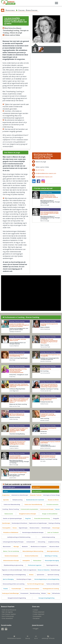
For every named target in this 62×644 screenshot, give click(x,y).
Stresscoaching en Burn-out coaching (14, 584)
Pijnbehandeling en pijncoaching (13, 565)
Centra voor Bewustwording (12, 504)
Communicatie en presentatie (29, 509)
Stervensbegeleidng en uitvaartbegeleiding (47, 579)
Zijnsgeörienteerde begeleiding (17, 598)
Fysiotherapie (6, 523)
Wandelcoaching (35, 593)
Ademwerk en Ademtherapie (20, 495)
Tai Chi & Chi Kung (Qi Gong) (35, 584)
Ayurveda (6, 500)
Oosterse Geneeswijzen (11, 556)
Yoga (49, 593)
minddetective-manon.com (44, 177)
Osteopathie (26, 560)
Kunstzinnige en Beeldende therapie (33, 532)
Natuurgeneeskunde (53, 551)
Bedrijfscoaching (18, 500)
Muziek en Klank (54, 547)
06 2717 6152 (40, 170)
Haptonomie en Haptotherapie (38, 523)
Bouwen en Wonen (53, 500)
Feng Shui (28, 518)
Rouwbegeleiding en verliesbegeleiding (14, 575)
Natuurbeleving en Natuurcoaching (33, 551)
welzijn (6, 491)
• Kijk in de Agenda (7, 612)
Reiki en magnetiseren (30, 570)
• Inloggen (35, 629)
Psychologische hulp (52, 565)
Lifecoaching (41, 542)
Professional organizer (35, 565)
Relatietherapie (55, 570)
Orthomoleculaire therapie (11, 560)
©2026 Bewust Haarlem (14, 637)
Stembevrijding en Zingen (24, 579)
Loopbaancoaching (54, 542)
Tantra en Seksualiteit (53, 584)
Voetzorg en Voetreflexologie (10, 593)
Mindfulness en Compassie (39, 547)
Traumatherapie (16, 589)
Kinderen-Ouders (35, 528)
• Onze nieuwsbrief (7, 618)
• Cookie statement (38, 614)
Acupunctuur (6, 495)
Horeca (15, 528)
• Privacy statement (38, 612)
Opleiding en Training (51, 556)
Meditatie (25, 547)
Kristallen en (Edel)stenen (11, 532)
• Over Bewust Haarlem (8, 614)
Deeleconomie (9, 514)
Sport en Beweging (8, 579)
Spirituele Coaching (53, 575)
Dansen (58, 509)
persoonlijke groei (9, 487)
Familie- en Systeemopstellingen (12, 518)
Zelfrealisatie (56, 593)
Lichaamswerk (31, 542)
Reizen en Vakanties (44, 570)
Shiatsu (31, 575)
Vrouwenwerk (24, 593)
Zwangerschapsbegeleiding (46, 598)
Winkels (44, 593)
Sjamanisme (41, 575)
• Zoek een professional (9, 610)
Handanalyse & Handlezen (19, 523)
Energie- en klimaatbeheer (50, 514)
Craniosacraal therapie (47, 509)
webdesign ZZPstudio (48, 637)
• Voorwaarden (37, 616)
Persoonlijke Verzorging (52, 560)
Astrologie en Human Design (52, 495)
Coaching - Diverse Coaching (28, 10)
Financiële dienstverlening (42, 518)
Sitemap (28, 637)
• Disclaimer (36, 618)
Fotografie (56, 518)
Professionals (10, 10)
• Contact (35, 610)
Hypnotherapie (23, 528)
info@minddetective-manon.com (46, 173)
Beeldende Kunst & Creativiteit (35, 500)
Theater (6, 589)
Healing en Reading (54, 523)
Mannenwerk (7, 547)
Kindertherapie (46, 528)
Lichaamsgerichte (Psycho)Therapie (13, 542)
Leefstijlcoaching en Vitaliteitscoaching (19, 537)
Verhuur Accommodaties (32, 589)
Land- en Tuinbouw (53, 532)
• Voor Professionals (7, 616)
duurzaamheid (37, 491)
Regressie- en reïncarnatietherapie (12, 570)
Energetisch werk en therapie (28, 514)
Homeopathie (6, 528)
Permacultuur (37, 560)
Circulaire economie (52, 504)
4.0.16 (36, 637)
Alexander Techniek (36, 495)
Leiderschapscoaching (48, 537)
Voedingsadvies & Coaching (51, 589)
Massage (16, 547)
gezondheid (36, 487)
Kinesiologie (56, 528)
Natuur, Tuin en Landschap (11, 551)
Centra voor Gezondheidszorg (33, 504)
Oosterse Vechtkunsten (31, 556)
